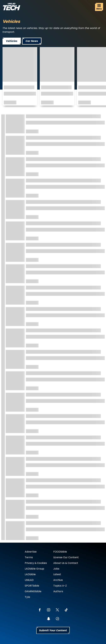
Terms (29, 557)
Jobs (56, 569)
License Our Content (66, 557)
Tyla (27, 597)
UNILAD (29, 580)
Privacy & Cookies (36, 563)
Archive (58, 580)
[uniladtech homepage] (12, 7)
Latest (57, 574)
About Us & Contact (66, 563)
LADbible (30, 574)
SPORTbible (32, 586)
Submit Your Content (53, 630)
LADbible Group (34, 569)
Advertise (31, 552)
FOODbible (60, 552)
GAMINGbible (33, 591)
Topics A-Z (60, 586)
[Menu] (99, 7)
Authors (58, 591)
